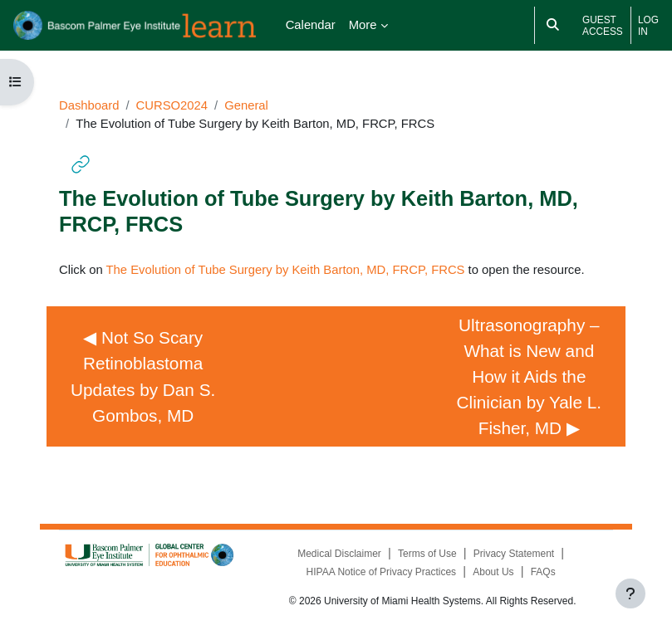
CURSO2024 (172, 105)
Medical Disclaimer (339, 554)
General (246, 105)
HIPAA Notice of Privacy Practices (382, 572)
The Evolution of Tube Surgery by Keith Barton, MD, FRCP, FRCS (286, 270)
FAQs (543, 572)
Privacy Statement (514, 554)
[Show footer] (630, 593)
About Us (493, 572)
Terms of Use (427, 554)
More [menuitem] (363, 25)
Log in (648, 26)
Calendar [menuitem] (311, 25)
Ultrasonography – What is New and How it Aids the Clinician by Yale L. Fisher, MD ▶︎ (532, 377)
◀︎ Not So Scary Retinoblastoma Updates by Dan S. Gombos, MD (148, 376)
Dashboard (89, 105)
